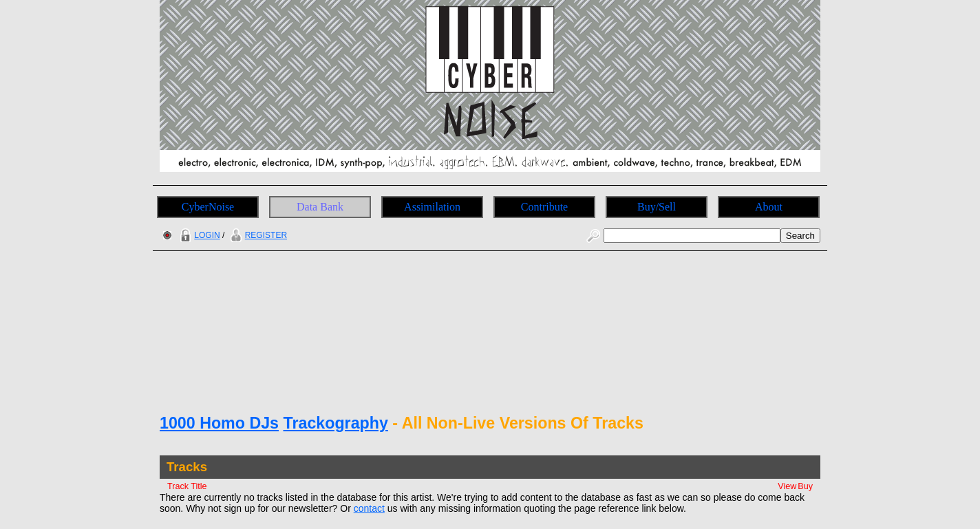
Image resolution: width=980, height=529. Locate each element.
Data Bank (320, 207)
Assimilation (432, 207)
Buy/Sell (657, 207)
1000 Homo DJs (219, 423)
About (769, 207)
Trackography (336, 423)
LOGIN (198, 235)
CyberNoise (208, 207)
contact (369, 508)
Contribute (544, 207)
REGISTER (257, 235)
